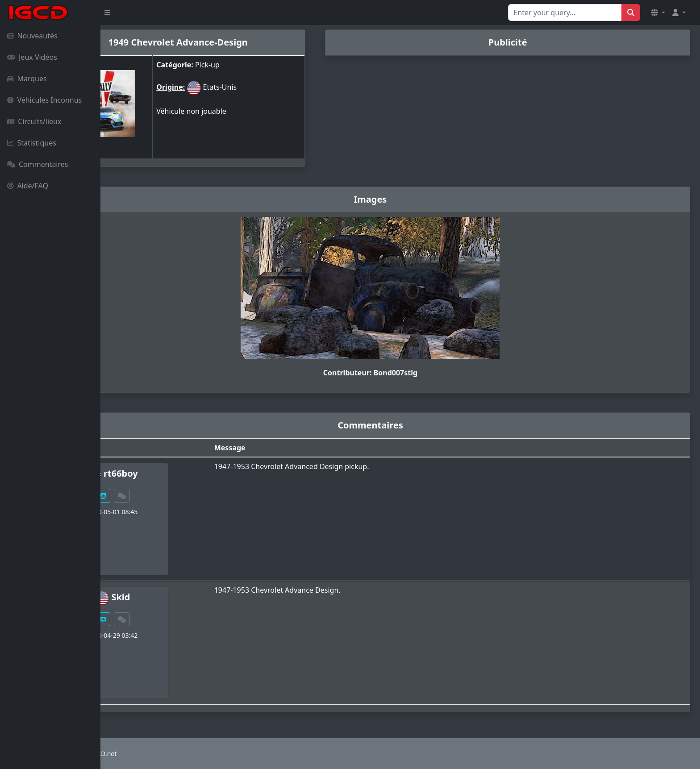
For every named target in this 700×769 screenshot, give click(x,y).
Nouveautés (32, 36)
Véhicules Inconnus (44, 100)
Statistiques (32, 143)
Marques (27, 79)
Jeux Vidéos (32, 57)
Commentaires (37, 164)
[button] (658, 12)
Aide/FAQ (28, 186)
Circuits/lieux (34, 121)
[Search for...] (565, 12)
